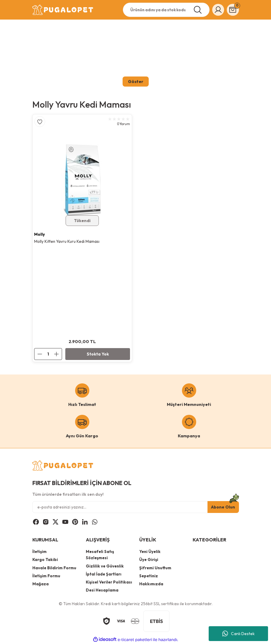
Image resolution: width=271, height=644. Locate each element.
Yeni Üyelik (150, 552)
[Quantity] (48, 354)
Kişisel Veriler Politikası (109, 582)
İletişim (39, 552)
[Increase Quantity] (58, 354)
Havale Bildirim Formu (54, 568)
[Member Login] (217, 10)
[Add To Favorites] (40, 122)
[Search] (164, 10)
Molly (40, 234)
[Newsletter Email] (136, 507)
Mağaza (41, 584)
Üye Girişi (149, 560)
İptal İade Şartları (104, 574)
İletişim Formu (46, 576)
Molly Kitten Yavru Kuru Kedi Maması (67, 242)
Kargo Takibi (45, 560)
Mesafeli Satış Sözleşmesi (100, 555)
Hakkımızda (151, 584)
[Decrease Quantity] (39, 354)
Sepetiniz (149, 576)
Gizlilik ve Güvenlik (105, 566)
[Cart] (232, 10)
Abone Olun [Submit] (223, 507)
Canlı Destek (238, 634)
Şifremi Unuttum (155, 568)
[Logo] (63, 10)
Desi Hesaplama (102, 590)
